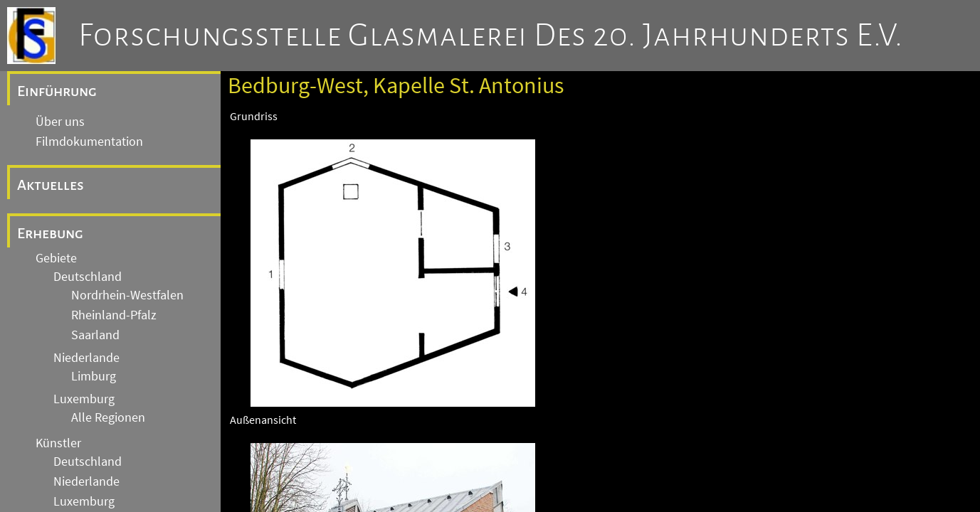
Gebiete (56, 258)
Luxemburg (84, 399)
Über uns (60, 122)
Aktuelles (51, 185)
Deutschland (88, 277)
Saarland (95, 335)
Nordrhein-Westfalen (127, 295)
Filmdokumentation (89, 142)
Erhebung (50, 233)
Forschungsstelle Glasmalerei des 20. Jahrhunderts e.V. (491, 36)
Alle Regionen (108, 417)
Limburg (94, 376)
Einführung (57, 91)
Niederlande (86, 358)
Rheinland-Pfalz (114, 315)
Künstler (58, 443)
